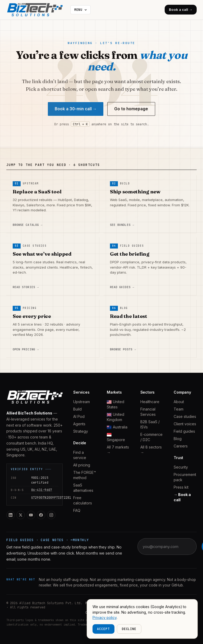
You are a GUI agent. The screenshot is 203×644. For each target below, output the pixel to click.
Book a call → (181, 9)
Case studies (185, 416)
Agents (79, 424)
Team (179, 409)
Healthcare (150, 402)
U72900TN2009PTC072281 (51, 497)
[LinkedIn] (11, 515)
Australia (117, 427)
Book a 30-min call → (76, 109)
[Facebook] (41, 515)
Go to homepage (131, 109)
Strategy (81, 431)
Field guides (184, 431)
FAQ (77, 510)
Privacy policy (105, 618)
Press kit (181, 487)
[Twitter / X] (21, 515)
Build (77, 409)
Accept (103, 629)
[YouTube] (31, 515)
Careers (181, 446)
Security (181, 467)
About (179, 402)
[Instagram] (51, 515)
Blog (178, 439)
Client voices (185, 424)
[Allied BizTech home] (37, 10)
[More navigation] (80, 10)
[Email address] (171, 546)
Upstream (82, 402)
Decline (129, 629)
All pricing (82, 465)
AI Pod (79, 416)
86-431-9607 (42, 490)
